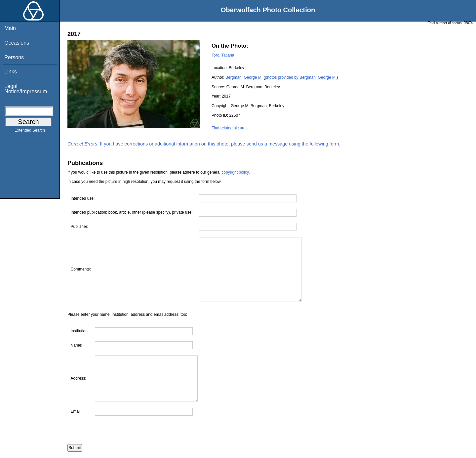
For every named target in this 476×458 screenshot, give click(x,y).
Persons (14, 57)
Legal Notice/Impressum (26, 89)
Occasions (17, 43)
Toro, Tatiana (223, 55)
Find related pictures (230, 128)
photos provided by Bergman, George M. (301, 77)
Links (10, 72)
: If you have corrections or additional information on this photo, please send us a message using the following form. (204, 144)
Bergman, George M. (244, 77)
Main (10, 28)
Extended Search (30, 132)
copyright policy (235, 172)
